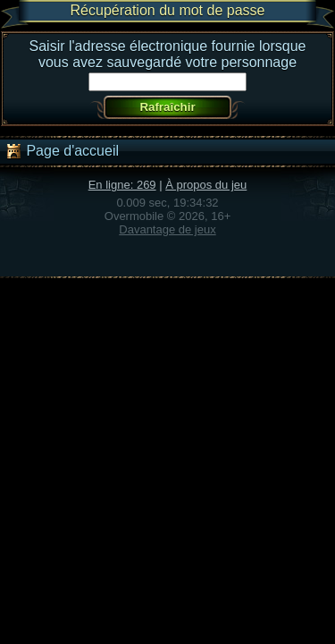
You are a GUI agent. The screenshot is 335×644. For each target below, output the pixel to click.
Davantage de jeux (167, 229)
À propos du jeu (206, 185)
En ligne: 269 (122, 185)
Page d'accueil (62, 151)
